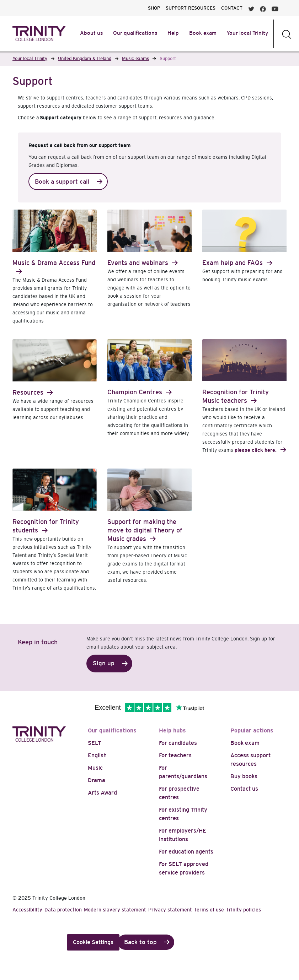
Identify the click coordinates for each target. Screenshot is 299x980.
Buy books (244, 776)
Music (95, 768)
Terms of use (209, 910)
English (97, 755)
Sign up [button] (104, 663)
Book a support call (62, 182)
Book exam (245, 743)
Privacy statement (170, 910)
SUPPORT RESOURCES (191, 8)
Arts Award (102, 793)
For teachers (175, 755)
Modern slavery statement (115, 910)
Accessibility (27, 910)
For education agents (186, 852)
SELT (95, 743)
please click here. (256, 450)
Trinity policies (244, 910)
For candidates (178, 743)
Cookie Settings (93, 942)
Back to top (140, 942)
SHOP (154, 8)
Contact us (244, 789)
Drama (97, 780)
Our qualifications (112, 730)
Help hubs (172, 730)
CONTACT (232, 8)
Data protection (63, 910)
